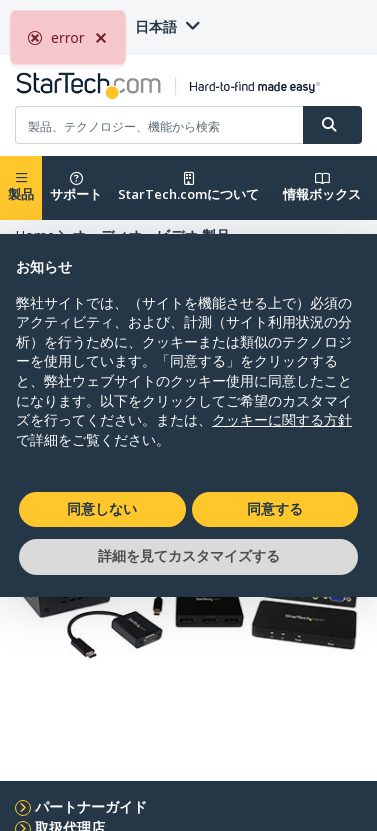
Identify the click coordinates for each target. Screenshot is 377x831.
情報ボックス (322, 187)
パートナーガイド (91, 806)
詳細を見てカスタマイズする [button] (189, 556)
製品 (21, 187)
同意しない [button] (102, 509)
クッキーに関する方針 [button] (282, 420)
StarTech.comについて (188, 187)
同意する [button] (275, 509)
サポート (76, 187)
